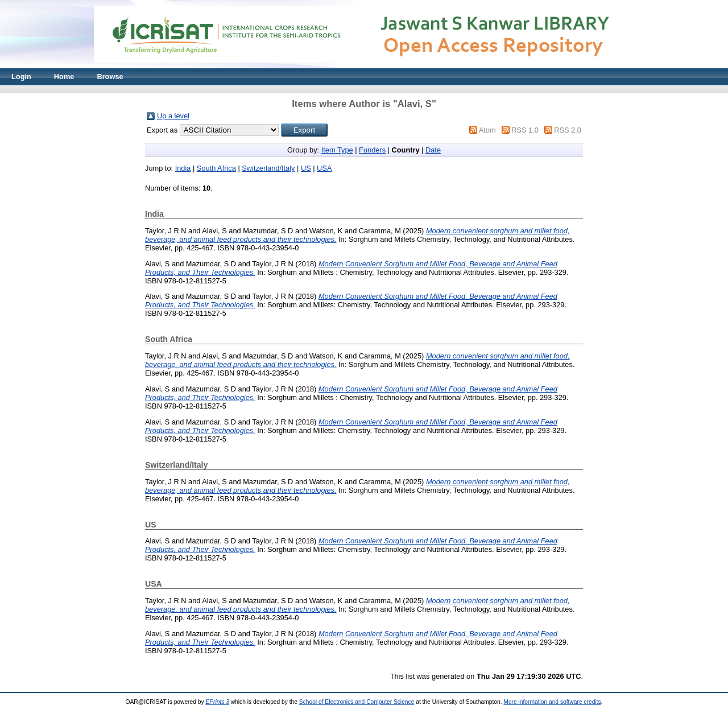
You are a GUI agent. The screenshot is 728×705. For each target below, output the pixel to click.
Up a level (173, 116)
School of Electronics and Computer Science (357, 702)
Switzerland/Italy (268, 168)
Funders (372, 150)
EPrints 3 (217, 702)
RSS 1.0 (525, 130)
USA (324, 168)
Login (21, 77)
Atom (487, 130)
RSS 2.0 (568, 130)
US (306, 168)
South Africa (216, 168)
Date (433, 150)
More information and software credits (552, 702)
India (183, 168)
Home (64, 77)
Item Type (337, 150)
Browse (110, 77)
